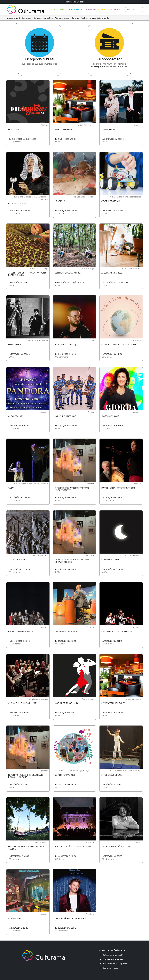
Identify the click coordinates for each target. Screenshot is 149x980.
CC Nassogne (105, 10)
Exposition (48, 18)
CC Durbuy (60, 10)
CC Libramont (89, 10)
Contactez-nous (110, 968)
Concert (38, 18)
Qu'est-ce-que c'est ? (113, 955)
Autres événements (100, 18)
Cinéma (75, 18)
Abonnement (14, 18)
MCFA (117, 10)
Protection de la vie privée (115, 964)
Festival (85, 18)
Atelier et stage (62, 18)
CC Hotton (74, 10)
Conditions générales (113, 959)
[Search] (134, 9)
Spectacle (27, 18)
